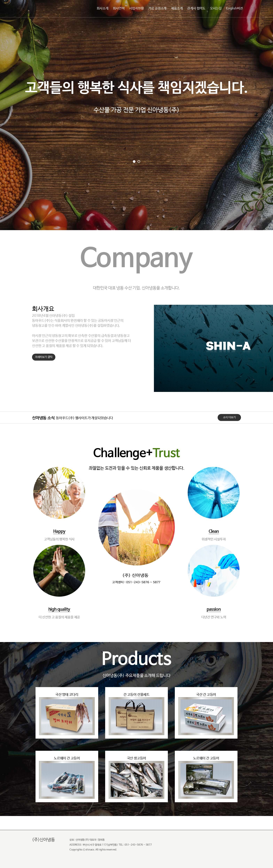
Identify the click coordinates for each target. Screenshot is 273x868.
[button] (134, 162)
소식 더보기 (229, 417)
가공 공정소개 (157, 9)
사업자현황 (136, 9)
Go (136, 183)
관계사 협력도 (196, 9)
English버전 (234, 9)
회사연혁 (119, 9)
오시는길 (216, 9)
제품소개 (177, 9)
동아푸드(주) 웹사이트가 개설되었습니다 (84, 418)
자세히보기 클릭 (44, 357)
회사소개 (102, 9)
